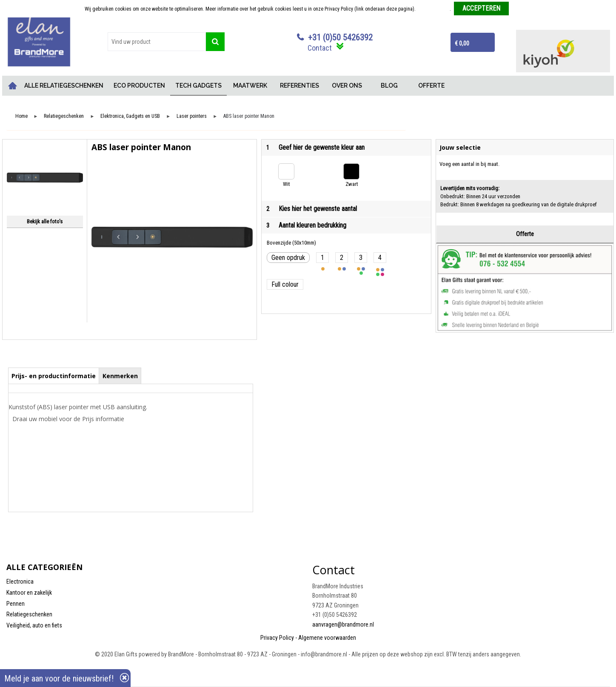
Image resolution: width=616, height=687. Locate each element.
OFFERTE (431, 86)
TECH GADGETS (198, 86)
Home (13, 86)
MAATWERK (250, 86)
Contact (320, 48)
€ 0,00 (462, 43)
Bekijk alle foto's (45, 221)
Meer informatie (433, 9)
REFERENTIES (299, 86)
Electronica (20, 582)
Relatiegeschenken (64, 116)
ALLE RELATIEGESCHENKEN (64, 86)
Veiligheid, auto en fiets (34, 625)
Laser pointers (192, 116)
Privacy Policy (277, 638)
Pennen (16, 604)
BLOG (389, 86)
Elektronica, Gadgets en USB (130, 116)
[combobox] (157, 42)
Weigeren (522, 9)
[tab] (54, 376)
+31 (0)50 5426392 (340, 37)
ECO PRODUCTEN (139, 86)
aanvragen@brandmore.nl (343, 624)
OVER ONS (347, 86)
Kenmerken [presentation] (120, 376)
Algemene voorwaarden (327, 638)
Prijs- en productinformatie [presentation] (54, 376)
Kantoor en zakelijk (29, 593)
